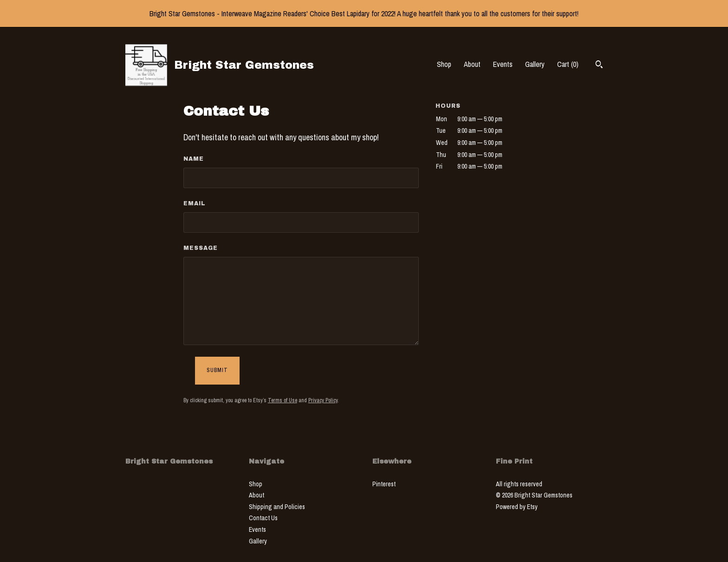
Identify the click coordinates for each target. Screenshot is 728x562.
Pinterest (384, 484)
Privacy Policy (323, 400)
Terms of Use (283, 400)
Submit (217, 370)
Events (503, 64)
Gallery (535, 64)
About (472, 64)
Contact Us (263, 518)
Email (195, 203)
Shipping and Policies (277, 507)
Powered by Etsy (517, 507)
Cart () (568, 64)
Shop (444, 64)
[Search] (599, 65)
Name (194, 159)
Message (201, 248)
